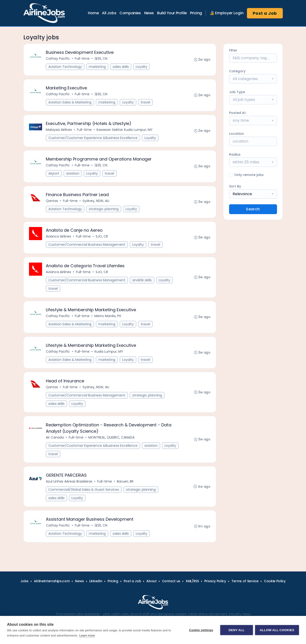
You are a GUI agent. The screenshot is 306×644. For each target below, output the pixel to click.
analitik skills (142, 282)
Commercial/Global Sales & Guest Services (84, 492)
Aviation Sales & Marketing (70, 103)
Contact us (171, 581)
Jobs (24, 581)
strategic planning (104, 210)
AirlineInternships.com (52, 581)
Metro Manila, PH (108, 318)
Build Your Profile (172, 13)
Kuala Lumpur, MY (109, 354)
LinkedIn (96, 581)
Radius (235, 154)
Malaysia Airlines (59, 130)
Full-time (82, 59)
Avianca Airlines (59, 238)
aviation (73, 174)
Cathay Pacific (58, 59)
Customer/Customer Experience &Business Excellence (93, 139)
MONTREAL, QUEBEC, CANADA (112, 440)
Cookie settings (201, 630)
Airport (54, 174)
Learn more (87, 635)
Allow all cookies (277, 630)
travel (146, 103)
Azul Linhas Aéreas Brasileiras (69, 484)
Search (253, 209)
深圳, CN (101, 59)
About (151, 581)
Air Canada (55, 440)
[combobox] (253, 79)
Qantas (52, 202)
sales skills (121, 67)
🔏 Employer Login (227, 13)
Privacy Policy (215, 581)
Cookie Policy (275, 581)
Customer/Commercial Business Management (87, 246)
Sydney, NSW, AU (96, 202)
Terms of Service (245, 581)
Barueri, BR (125, 484)
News (149, 13)
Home (93, 13)
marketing (97, 67)
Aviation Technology (65, 67)
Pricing (196, 13)
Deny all (236, 630)
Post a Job (265, 13)
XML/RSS (192, 581)
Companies (130, 13)
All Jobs (109, 13)
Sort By (235, 186)
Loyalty (142, 67)
